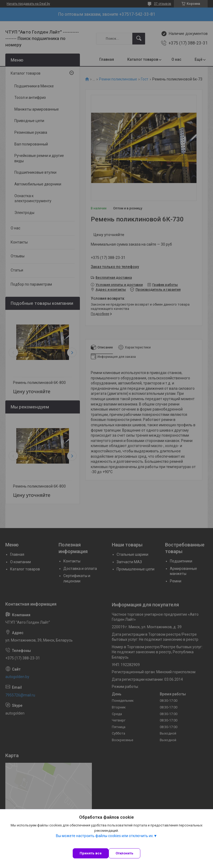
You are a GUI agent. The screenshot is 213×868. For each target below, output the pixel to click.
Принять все (91, 853)
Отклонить (124, 853)
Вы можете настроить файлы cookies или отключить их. (105, 836)
